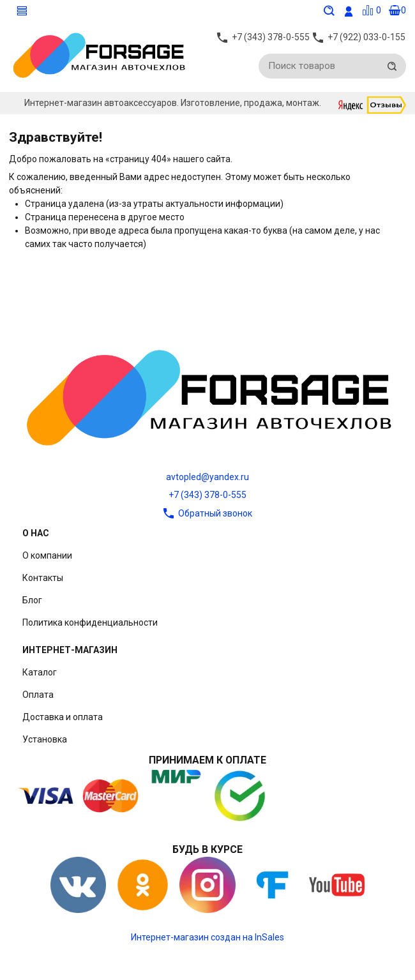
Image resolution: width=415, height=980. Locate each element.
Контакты (43, 578)
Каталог (40, 672)
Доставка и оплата (63, 717)
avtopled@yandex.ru (207, 477)
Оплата (38, 695)
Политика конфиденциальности (90, 622)
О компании (47, 555)
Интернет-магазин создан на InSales (207, 937)
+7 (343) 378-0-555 (207, 495)
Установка (45, 739)
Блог (32, 600)
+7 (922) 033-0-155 (366, 39)
